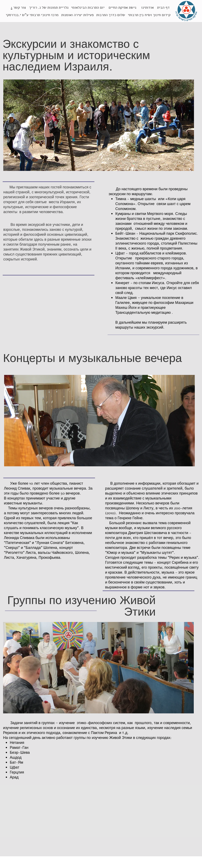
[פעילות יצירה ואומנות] (77, 15)
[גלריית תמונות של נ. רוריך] (49, 8)
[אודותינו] (147, 8)
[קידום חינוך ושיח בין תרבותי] (149, 15)
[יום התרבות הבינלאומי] (88, 8)
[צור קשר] (20, 8)
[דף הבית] (163, 8)
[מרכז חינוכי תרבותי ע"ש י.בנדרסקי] (32, 15)
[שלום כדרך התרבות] (111, 15)
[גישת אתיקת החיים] (122, 8)
